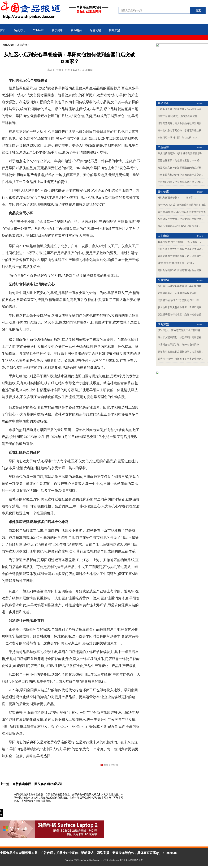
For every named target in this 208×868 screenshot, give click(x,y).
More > (200, 103)
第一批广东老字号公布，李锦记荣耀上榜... (181, 131)
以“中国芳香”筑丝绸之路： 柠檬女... (177, 263)
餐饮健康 (57, 30)
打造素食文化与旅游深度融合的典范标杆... (181, 168)
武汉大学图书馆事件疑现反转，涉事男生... (181, 256)
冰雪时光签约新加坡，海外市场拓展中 (178, 345)
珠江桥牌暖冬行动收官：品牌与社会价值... (181, 315)
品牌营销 (95, 30)
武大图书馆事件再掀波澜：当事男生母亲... (181, 359)
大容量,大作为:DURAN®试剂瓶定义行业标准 (182, 212)
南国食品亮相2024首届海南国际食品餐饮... (181, 270)
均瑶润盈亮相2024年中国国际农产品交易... (181, 175)
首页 (3, 30)
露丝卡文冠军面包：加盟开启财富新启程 (180, 337)
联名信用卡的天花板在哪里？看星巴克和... (181, 307)
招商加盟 (114, 30)
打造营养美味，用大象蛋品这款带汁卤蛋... (181, 123)
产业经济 (38, 30)
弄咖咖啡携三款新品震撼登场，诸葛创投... (181, 352)
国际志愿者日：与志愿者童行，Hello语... (180, 161)
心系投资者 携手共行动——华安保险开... (180, 242)
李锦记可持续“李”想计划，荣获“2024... (178, 138)
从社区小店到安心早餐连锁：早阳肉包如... (181, 286)
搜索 (198, 10)
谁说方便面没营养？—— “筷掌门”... (177, 198)
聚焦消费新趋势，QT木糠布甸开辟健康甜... (181, 153)
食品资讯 (19, 30)
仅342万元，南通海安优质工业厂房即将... (180, 330)
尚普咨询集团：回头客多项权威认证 (37, 784)
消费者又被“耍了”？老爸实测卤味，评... (179, 300)
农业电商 (76, 30)
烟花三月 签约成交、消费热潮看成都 (177, 116)
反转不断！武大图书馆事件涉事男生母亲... (181, 249)
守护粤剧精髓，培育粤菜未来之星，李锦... (181, 182)
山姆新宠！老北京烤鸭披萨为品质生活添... (181, 109)
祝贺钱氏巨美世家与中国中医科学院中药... (181, 219)
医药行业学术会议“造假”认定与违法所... (179, 226)
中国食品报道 (7, 45)
